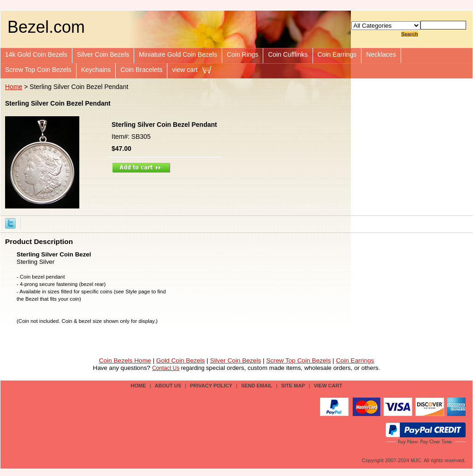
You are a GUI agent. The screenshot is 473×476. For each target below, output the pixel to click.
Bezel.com (46, 27)
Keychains (96, 70)
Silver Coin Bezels (103, 54)
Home (14, 87)
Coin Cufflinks (288, 54)
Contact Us (166, 368)
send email (257, 386)
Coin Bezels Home (125, 360)
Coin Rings (242, 54)
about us (168, 386)
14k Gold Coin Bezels (36, 54)
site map (293, 386)
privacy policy (211, 386)
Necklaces (381, 54)
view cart (185, 70)
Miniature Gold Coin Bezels (178, 54)
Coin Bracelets (141, 70)
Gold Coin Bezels (181, 360)
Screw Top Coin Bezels (38, 70)
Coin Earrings (337, 54)
